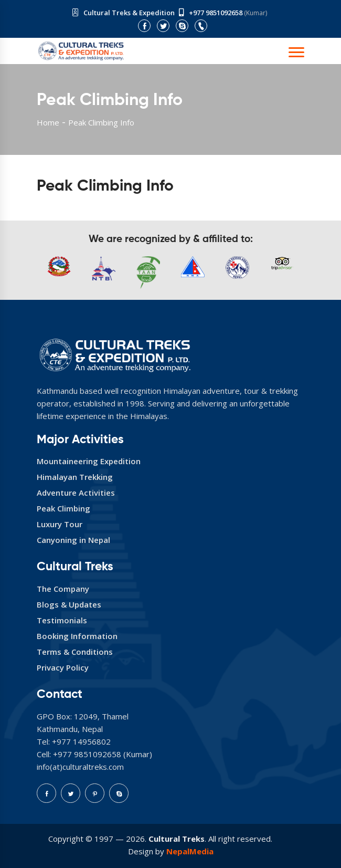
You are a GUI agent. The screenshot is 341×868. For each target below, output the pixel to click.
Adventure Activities (76, 493)
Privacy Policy (63, 667)
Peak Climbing (63, 508)
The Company (63, 589)
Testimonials (62, 620)
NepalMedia (190, 851)
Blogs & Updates (69, 604)
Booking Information (77, 636)
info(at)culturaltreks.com (80, 767)
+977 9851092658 (216, 13)
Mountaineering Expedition (89, 461)
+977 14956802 (81, 741)
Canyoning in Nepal (73, 540)
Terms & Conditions (75, 652)
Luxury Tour (60, 524)
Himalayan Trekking (75, 477)
